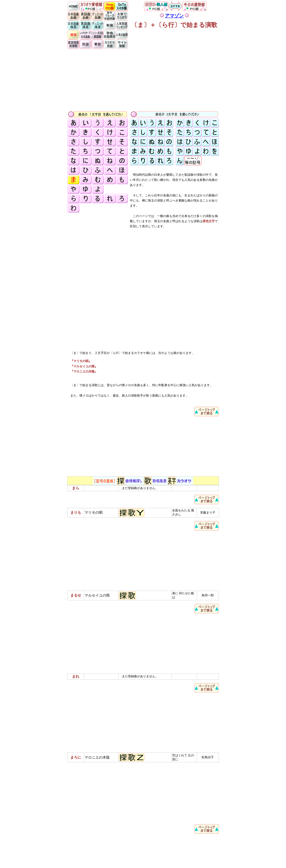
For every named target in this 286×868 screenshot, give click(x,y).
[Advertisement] (143, 80)
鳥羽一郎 (208, 595)
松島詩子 (208, 757)
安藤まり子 (208, 512)
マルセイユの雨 (97, 595)
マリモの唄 (94, 512)
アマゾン (174, 16)
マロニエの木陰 (97, 757)
